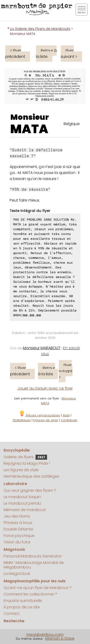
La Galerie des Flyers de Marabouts (40, 29)
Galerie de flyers (25, 457)
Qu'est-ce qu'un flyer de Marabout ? (38, 588)
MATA (29, 129)
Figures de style (46, 420)
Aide (66, 415)
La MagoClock (17, 574)
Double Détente (18, 529)
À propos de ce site (22, 607)
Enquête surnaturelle (23, 601)
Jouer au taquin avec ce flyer (45, 388)
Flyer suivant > (69, 54)
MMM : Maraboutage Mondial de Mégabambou (34, 565)
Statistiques (22, 420)
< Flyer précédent (15, 54)
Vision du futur (17, 542)
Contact (12, 614)
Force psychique (19, 536)
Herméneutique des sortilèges (31, 476)
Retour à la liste (46, 54)
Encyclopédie (17, 450)
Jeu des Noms (17, 516)
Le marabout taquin (22, 497)
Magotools (14, 549)
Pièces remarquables (39, 415)
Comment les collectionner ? (30, 594)
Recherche (14, 621)
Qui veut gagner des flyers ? (30, 490)
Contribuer (69, 420)
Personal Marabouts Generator (33, 556)
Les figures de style (21, 470)
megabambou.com (45, 635)
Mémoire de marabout (25, 510)
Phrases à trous (18, 523)
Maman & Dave (60, 638)
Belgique (72, 124)
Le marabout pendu (22, 503)
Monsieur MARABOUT (42, 348)
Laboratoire (15, 484)
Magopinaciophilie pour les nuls (35, 581)
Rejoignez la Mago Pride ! (27, 463)
